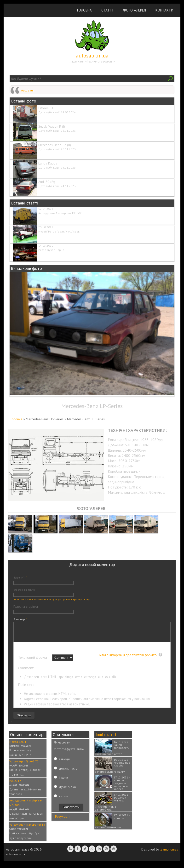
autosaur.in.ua (92, 56)
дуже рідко (67, 790)
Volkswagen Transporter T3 (27, 828)
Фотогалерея (134, 10)
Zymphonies (169, 853)
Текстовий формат (34, 661)
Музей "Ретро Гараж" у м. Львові (59, 231)
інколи (63, 781)
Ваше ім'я (20, 578)
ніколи (63, 800)
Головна (84, 10)
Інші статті (106, 738)
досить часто (68, 772)
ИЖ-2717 (15, 784)
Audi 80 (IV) (47, 182)
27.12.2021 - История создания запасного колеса (121, 787)
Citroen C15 (47, 108)
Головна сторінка (26, 607)
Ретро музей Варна (51, 250)
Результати (63, 820)
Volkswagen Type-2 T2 (24, 765)
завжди (64, 763)
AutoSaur (28, 90)
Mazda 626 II (18, 745)
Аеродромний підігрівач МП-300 (60, 213)
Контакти (164, 10)
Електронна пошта (25, 590)
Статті (107, 10)
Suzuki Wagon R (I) (52, 126)
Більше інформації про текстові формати (128, 658)
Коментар (20, 619)
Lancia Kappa (48, 163)
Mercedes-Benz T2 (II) (55, 145)
